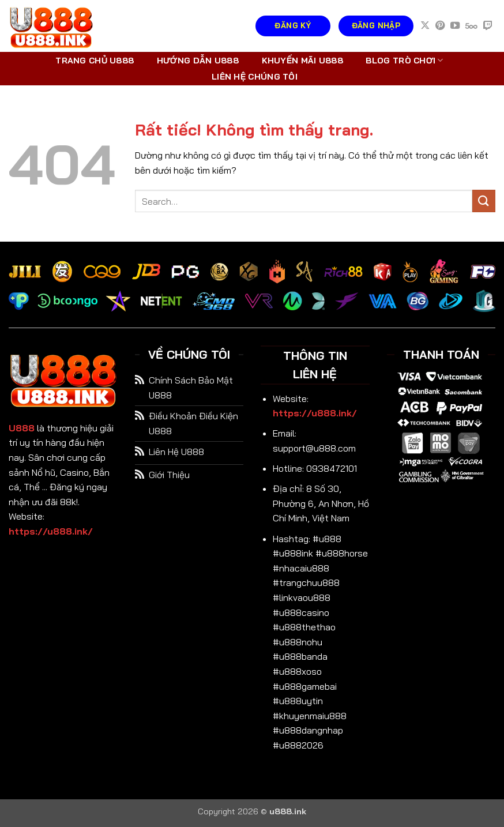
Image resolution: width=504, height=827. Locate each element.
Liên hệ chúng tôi (255, 77)
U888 (22, 428)
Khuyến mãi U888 (302, 61)
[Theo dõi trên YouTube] (455, 26)
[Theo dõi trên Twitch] (488, 26)
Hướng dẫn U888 (198, 61)
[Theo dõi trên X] (425, 26)
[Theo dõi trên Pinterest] (440, 26)
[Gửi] (484, 201)
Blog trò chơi (404, 60)
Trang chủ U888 (95, 61)
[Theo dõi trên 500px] (471, 26)
